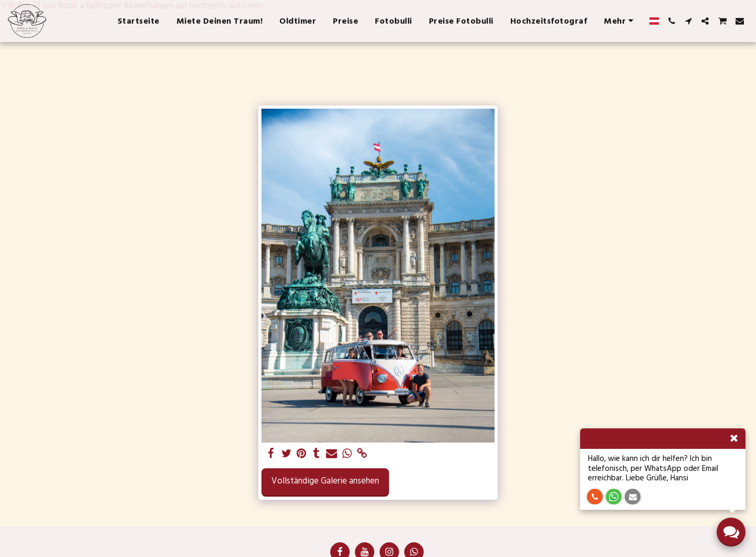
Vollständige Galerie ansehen (325, 481)
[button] (671, 21)
